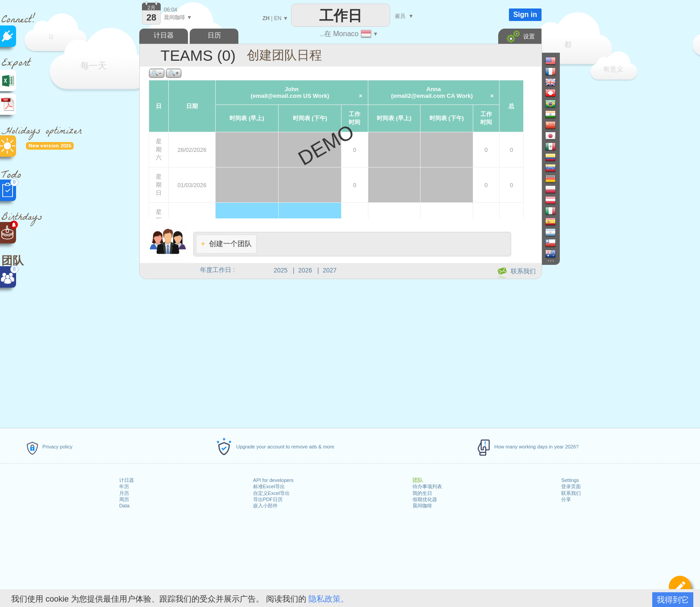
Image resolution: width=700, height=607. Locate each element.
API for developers (273, 480)
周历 (124, 499)
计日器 (127, 480)
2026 (305, 270)
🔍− (157, 73)
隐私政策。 (329, 599)
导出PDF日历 (268, 499)
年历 (124, 486)
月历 (124, 493)
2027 (330, 270)
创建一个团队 (226, 244)
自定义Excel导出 (271, 493)
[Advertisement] (340, 352)
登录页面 (571, 486)
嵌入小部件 (265, 506)
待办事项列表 (427, 486)
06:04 (171, 10)
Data (124, 506)
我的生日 (422, 493)
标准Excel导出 (269, 486)
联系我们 (571, 493)
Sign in (525, 15)
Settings (570, 480)
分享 (566, 499)
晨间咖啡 (422, 506)
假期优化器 (425, 499)
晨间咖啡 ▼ (178, 17)
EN (278, 18)
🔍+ (174, 73)
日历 (214, 35)
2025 (281, 270)
